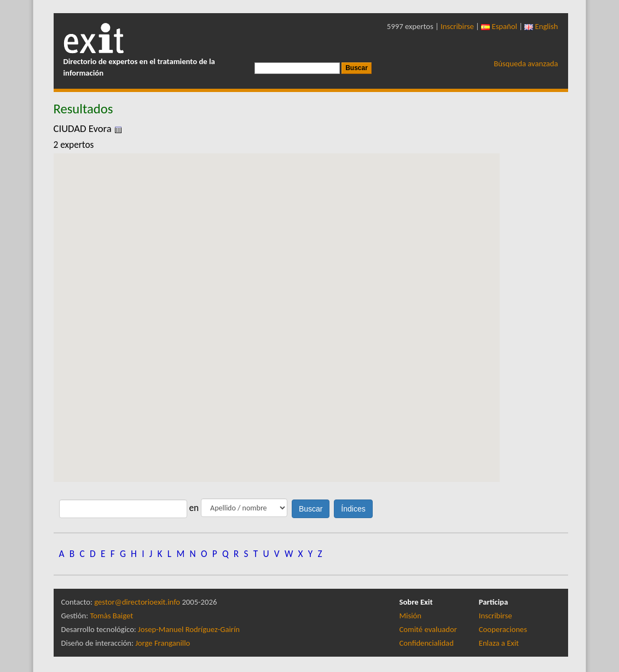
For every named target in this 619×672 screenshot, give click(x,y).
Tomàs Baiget (111, 616)
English (541, 26)
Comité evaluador (428, 629)
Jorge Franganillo (163, 643)
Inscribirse (457, 26)
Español (499, 26)
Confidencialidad (427, 643)
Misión (410, 616)
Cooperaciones (503, 629)
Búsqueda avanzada (526, 64)
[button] (276, 308)
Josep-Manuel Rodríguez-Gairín (189, 629)
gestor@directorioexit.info (137, 602)
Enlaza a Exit (499, 643)
